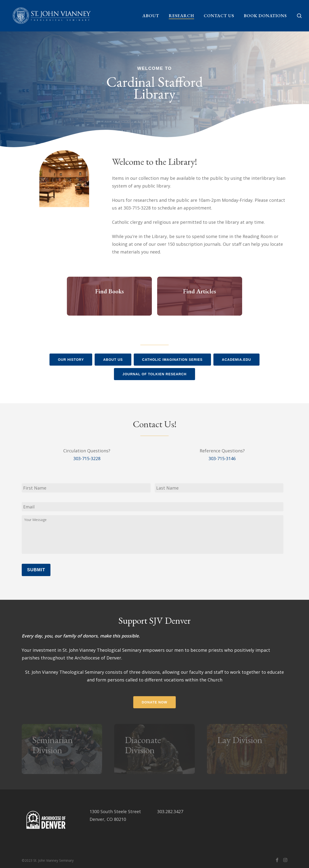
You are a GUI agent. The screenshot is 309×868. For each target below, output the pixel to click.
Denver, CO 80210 (108, 819)
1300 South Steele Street (115, 811)
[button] (71, 360)
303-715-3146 (222, 458)
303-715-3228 (87, 458)
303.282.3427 (170, 811)
